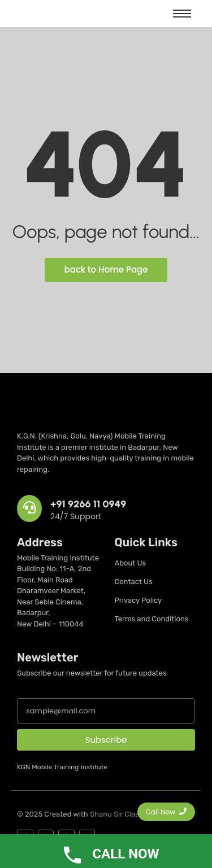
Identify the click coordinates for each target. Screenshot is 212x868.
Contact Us (134, 582)
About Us (131, 563)
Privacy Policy (139, 600)
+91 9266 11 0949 (88, 504)
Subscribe (106, 740)
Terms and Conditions (152, 619)
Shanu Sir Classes (120, 814)
